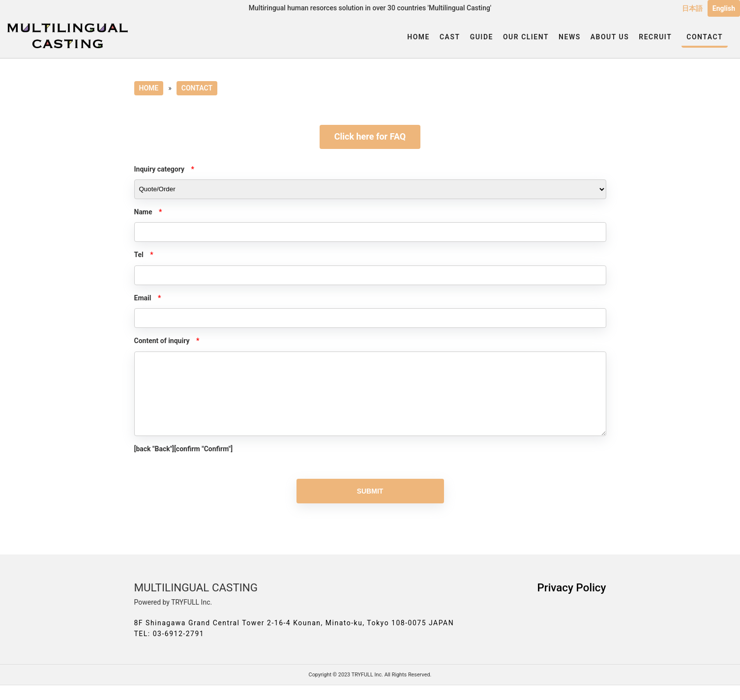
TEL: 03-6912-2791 (169, 648)
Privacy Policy (571, 602)
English (724, 8)
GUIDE (482, 37)
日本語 (692, 8)
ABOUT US (610, 37)
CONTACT (705, 37)
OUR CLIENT (526, 37)
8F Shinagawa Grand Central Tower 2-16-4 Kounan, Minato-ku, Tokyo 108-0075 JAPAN (294, 638)
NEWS (570, 37)
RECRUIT (655, 37)
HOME (418, 37)
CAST (450, 37)
